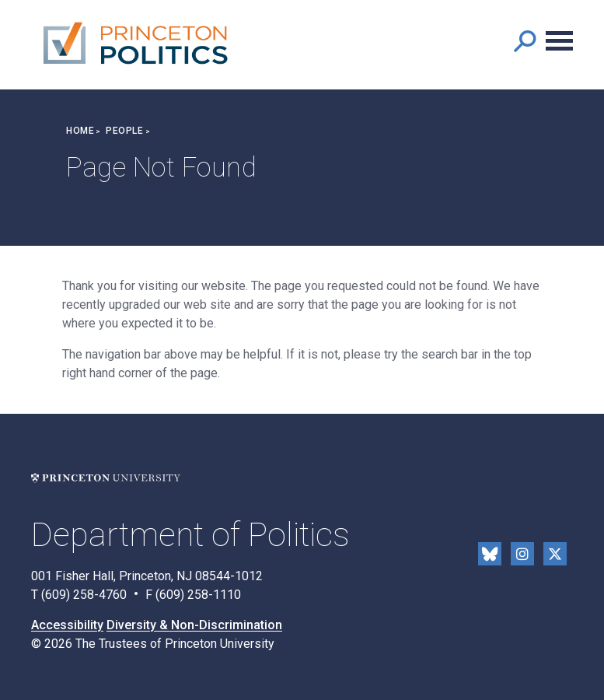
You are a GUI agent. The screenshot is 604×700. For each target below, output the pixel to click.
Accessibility (67, 625)
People (124, 131)
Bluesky (490, 554)
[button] (524, 41)
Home (80, 131)
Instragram (522, 554)
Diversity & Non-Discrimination (194, 625)
